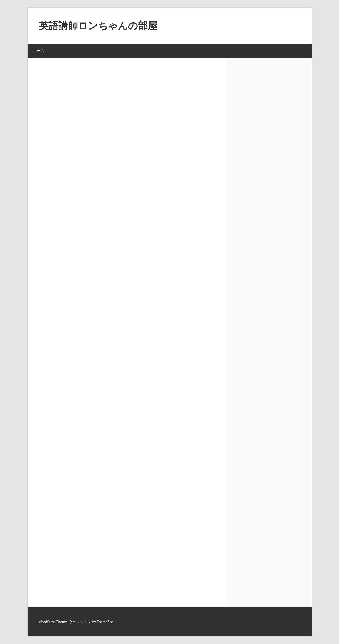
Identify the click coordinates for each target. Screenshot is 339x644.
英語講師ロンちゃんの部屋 (98, 26)
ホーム (39, 51)
